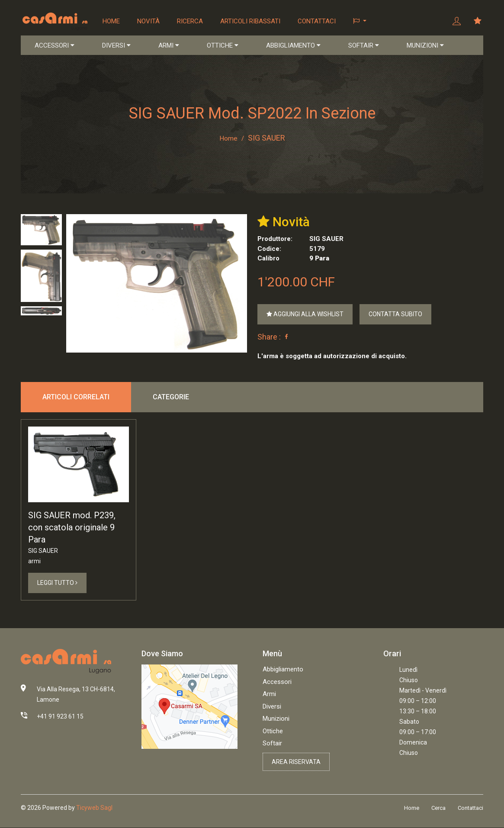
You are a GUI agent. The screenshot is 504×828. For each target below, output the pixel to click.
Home (112, 21)
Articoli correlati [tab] (76, 398)
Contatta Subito (395, 315)
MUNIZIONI (425, 46)
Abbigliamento (283, 671)
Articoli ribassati (251, 21)
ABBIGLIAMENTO (293, 46)
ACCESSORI (55, 46)
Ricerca (190, 21)
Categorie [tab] (171, 398)
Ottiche (273, 732)
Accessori (277, 683)
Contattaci (317, 21)
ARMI (169, 46)
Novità (149, 21)
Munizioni (276, 720)
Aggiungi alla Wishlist (305, 315)
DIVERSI (116, 46)
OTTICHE (223, 46)
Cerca (438, 809)
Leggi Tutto (57, 584)
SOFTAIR (364, 46)
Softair (272, 745)
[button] (360, 21)
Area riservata (296, 763)
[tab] (41, 230)
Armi (269, 695)
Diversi (272, 708)
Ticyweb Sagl (94, 809)
